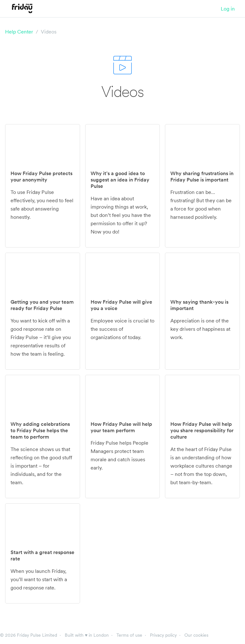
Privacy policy (163, 635)
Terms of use (129, 635)
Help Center (19, 32)
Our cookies (196, 635)
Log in (228, 9)
